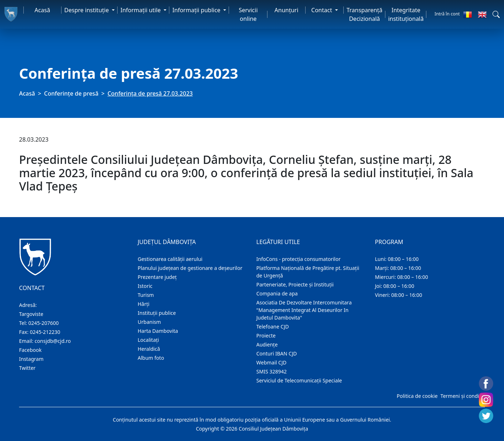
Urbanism (149, 322)
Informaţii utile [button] (141, 10)
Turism (146, 295)
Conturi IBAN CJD (277, 353)
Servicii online (248, 14)
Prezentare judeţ (157, 277)
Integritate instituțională (406, 14)
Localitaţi (148, 340)
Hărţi (144, 304)
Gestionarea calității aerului (170, 259)
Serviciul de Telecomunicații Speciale (299, 380)
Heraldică (149, 349)
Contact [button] (322, 10)
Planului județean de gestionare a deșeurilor (190, 268)
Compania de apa (277, 293)
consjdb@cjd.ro (53, 341)
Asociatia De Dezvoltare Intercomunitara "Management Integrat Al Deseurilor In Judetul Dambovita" (304, 310)
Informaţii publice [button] (197, 10)
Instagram (31, 359)
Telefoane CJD (272, 327)
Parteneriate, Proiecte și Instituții (295, 284)
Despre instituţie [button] (87, 10)
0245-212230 (45, 332)
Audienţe (267, 344)
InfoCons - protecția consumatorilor (299, 259)
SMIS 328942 (272, 371)
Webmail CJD (271, 362)
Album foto (151, 358)
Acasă (42, 10)
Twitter (27, 368)
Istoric (145, 286)
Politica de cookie (417, 396)
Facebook (30, 350)
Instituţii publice (157, 313)
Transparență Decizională (365, 14)
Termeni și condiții (462, 396)
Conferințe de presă (71, 93)
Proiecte (266, 336)
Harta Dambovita (158, 331)
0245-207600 (44, 323)
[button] (496, 14)
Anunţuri (287, 10)
